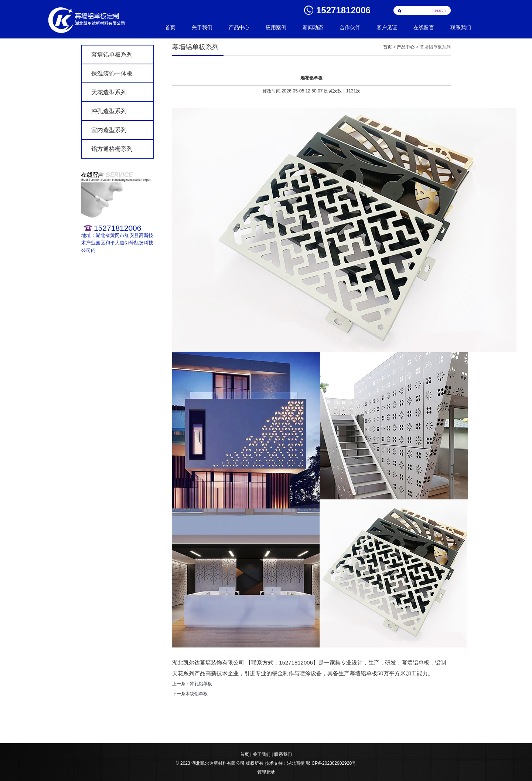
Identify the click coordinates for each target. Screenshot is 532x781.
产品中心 (239, 28)
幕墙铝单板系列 (112, 55)
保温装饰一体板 (112, 73)
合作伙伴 (350, 28)
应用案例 (276, 28)
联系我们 (461, 28)
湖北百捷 (296, 763)
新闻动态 (313, 28)
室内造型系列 (109, 130)
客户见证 (387, 28)
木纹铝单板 (197, 694)
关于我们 (202, 28)
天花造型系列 (109, 92)
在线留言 (424, 28)
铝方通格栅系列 (112, 149)
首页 (170, 28)
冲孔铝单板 (201, 684)
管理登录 (266, 772)
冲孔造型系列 (109, 111)
